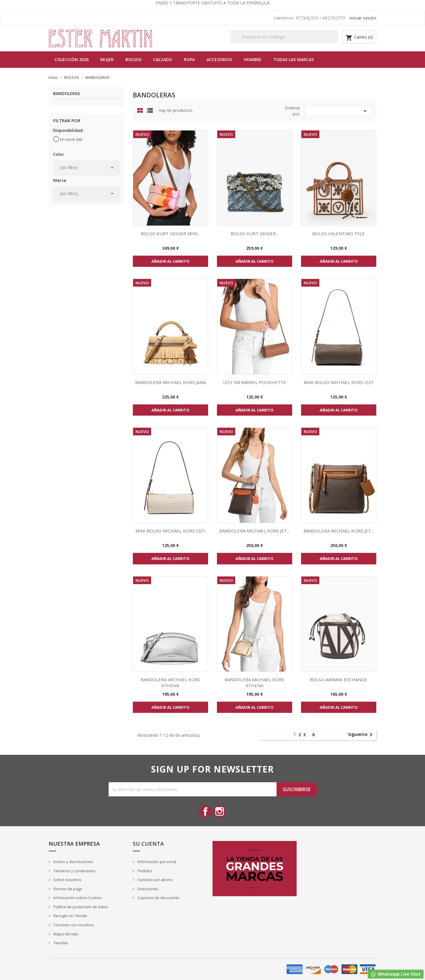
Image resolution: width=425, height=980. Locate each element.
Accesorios (219, 59)
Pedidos (144, 871)
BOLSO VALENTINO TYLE (339, 233)
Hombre (253, 59)
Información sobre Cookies (77, 898)
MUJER (107, 59)
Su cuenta (148, 844)
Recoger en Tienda (70, 916)
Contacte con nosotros (73, 925)
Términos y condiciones (74, 871)
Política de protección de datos (80, 907)
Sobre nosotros (67, 880)
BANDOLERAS (67, 94)
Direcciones (148, 889)
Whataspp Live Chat (396, 974)
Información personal (156, 862)
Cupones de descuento (158, 898)
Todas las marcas (294, 59)
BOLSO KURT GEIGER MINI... (170, 233)
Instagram (220, 811)
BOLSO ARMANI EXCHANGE (339, 680)
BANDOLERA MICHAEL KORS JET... (254, 531)
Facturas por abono (155, 880)
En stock (71, 139)
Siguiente (361, 735)
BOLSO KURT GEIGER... (255, 233)
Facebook (205, 811)
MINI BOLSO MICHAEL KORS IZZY (339, 382)
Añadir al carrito (170, 261)
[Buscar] (284, 37)
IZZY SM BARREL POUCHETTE (255, 382)
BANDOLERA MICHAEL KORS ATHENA (170, 682)
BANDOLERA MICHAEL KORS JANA (170, 382)
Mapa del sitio (66, 934)
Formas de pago (67, 889)
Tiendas (60, 943)
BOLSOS (133, 59)
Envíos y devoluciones (73, 862)
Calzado (163, 59)
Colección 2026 (72, 59)
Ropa (189, 59)
